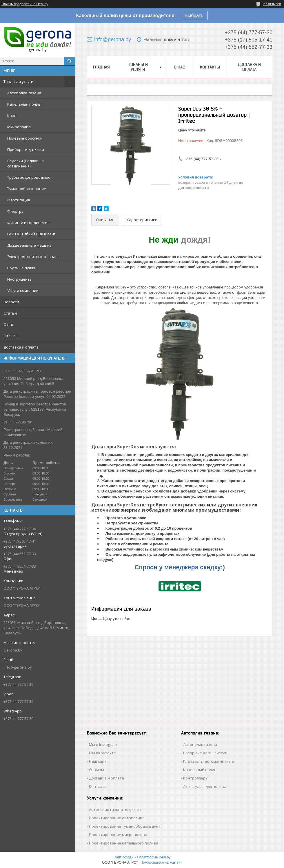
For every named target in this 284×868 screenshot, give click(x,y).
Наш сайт (98, 761)
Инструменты (20, 279)
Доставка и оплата (21, 347)
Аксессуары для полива (205, 786)
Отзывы (11, 336)
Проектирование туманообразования (125, 826)
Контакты (210, 67)
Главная (101, 67)
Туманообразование (27, 189)
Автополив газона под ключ (115, 809)
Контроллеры (196, 778)
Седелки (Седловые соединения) (26, 163)
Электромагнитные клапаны (34, 257)
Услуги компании (23, 290)
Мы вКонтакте (102, 753)
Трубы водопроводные (29, 177)
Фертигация (19, 200)
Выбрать (194, 16)
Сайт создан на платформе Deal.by (142, 857)
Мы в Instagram (103, 744)
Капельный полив (24, 104)
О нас (9, 324)
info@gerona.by (18, 667)
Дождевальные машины (30, 245)
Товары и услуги (18, 82)
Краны (13, 116)
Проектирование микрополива (118, 835)
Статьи (10, 313)
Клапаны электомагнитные (209, 761)
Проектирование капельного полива (124, 843)
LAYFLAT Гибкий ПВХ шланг (31, 234)
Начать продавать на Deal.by (25, 4)
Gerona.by (13, 650)
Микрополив (19, 127)
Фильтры (16, 211)
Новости (11, 302)
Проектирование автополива (117, 818)
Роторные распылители (205, 753)
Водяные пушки (22, 268)
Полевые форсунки (25, 138)
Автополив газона (24, 93)
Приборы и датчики (26, 149)
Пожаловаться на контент (161, 862)
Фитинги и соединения (28, 223)
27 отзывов (272, 4)
